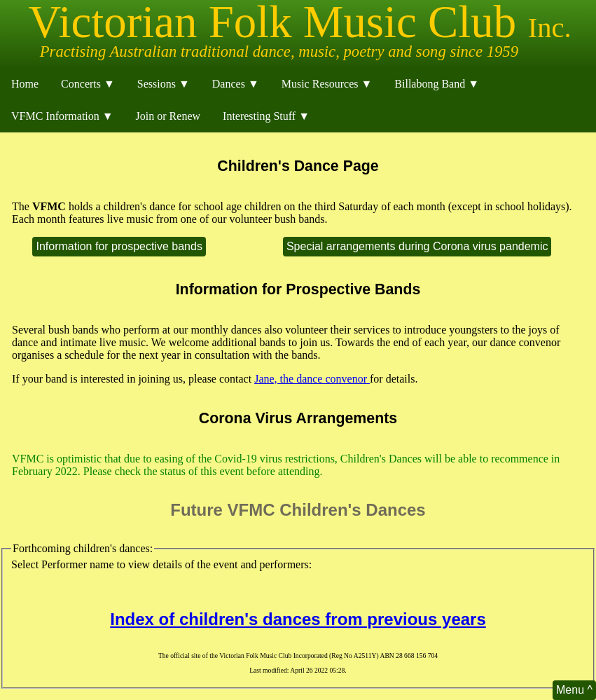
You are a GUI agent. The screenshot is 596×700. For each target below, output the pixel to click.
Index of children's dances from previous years (298, 619)
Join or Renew (168, 116)
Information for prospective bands (119, 246)
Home (25, 84)
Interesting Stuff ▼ (266, 116)
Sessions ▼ (164, 84)
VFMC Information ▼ (62, 116)
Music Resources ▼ (327, 84)
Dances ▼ (236, 84)
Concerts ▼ (88, 84)
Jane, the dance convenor (312, 379)
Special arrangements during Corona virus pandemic (417, 246)
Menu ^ (574, 690)
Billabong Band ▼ (437, 84)
